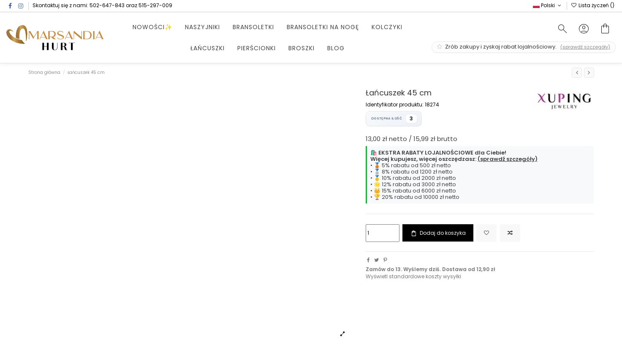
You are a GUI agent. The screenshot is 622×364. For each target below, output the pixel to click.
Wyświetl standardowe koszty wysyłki (413, 276)
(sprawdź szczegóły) (508, 159)
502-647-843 (107, 5)
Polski (548, 5)
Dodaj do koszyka (438, 233)
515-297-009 (155, 5)
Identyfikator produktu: (395, 105)
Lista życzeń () (593, 5)
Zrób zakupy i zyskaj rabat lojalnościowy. (524, 47)
